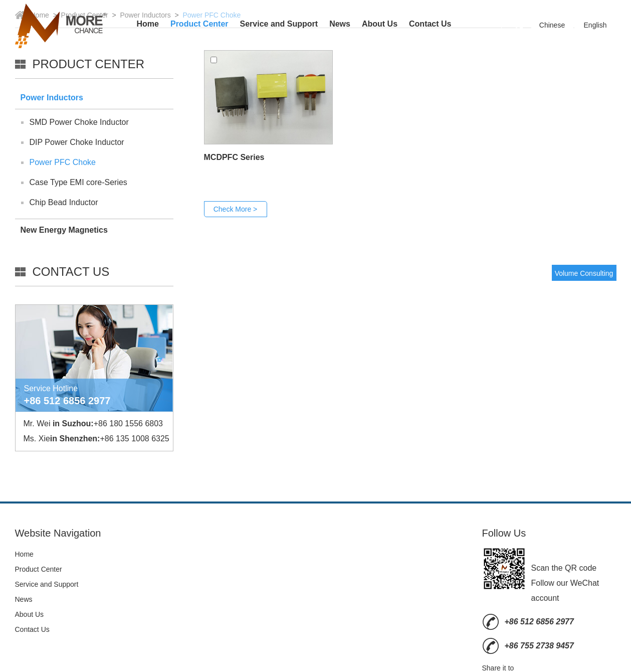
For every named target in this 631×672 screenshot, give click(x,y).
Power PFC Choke (63, 162)
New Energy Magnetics (64, 230)
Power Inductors (52, 98)
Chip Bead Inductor (64, 202)
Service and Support (279, 24)
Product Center (199, 24)
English (595, 25)
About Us (380, 24)
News (340, 24)
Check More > (236, 209)
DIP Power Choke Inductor (77, 142)
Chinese (552, 25)
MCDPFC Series (234, 157)
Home (148, 24)
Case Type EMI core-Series (78, 182)
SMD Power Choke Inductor (79, 122)
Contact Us (430, 24)
